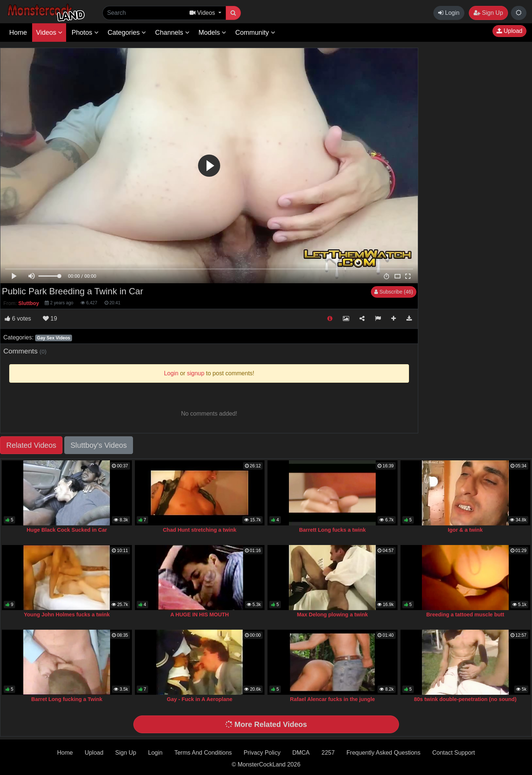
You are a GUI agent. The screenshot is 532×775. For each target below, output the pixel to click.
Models (212, 33)
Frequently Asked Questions (383, 753)
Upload (509, 31)
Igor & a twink (465, 530)
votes (18, 319)
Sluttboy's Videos (99, 445)
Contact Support (454, 753)
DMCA (301, 753)
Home (18, 33)
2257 (328, 753)
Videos (49, 33)
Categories (127, 33)
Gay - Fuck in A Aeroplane (199, 699)
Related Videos (31, 445)
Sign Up (488, 13)
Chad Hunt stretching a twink (200, 530)
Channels (172, 33)
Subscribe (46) (394, 292)
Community (255, 33)
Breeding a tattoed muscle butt (465, 615)
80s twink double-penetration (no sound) (465, 699)
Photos (85, 33)
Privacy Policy (262, 753)
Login (449, 13)
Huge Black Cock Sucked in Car (67, 530)
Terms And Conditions (203, 753)
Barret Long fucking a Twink (67, 699)
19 (50, 319)
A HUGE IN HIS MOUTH (200, 615)
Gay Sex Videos (54, 338)
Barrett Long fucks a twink (332, 530)
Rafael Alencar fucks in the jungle (332, 699)
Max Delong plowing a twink (332, 615)
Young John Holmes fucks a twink (67, 615)
